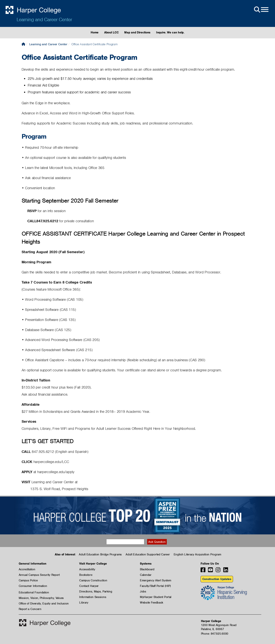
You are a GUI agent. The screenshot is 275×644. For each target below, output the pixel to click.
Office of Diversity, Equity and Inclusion (44, 604)
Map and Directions (137, 32)
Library (84, 603)
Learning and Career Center (44, 19)
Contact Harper (89, 586)
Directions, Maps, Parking (96, 591)
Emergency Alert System (155, 580)
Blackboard (147, 569)
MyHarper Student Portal (156, 597)
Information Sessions (93, 597)
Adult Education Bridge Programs (100, 554)
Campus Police (28, 580)
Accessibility (87, 569)
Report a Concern (30, 609)
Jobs (143, 591)
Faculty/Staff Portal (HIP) (155, 586)
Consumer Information (33, 586)
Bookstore (86, 575)
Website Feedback (152, 603)
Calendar (146, 575)
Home (95, 32)
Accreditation (27, 569)
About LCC (111, 32)
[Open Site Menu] (261, 10)
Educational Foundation (34, 592)
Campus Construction (93, 580)
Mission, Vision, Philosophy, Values (41, 598)
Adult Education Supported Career (148, 554)
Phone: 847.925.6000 (215, 634)
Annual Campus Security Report (39, 575)
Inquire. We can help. (170, 32)
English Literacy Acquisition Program (197, 554)
